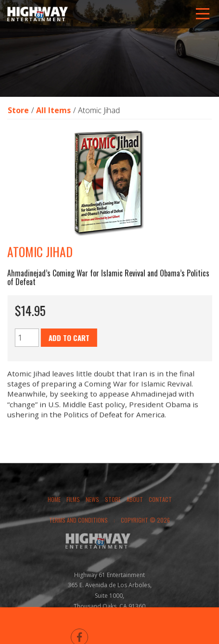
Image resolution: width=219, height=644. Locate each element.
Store (18, 111)
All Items (53, 111)
